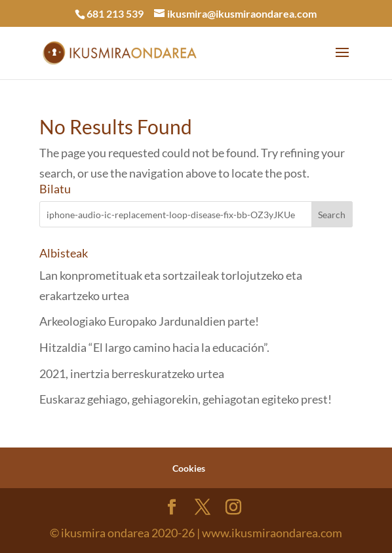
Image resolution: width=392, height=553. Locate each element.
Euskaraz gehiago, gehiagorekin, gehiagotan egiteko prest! (186, 399)
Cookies (189, 468)
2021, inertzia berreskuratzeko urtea (132, 373)
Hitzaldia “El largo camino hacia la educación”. (154, 347)
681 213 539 (115, 13)
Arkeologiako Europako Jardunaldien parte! (149, 321)
